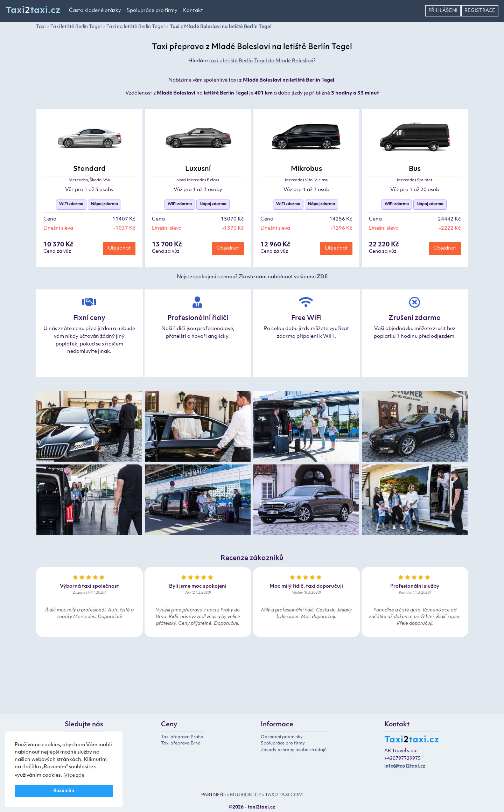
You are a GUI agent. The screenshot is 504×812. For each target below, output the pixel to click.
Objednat (119, 248)
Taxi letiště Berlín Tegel (76, 27)
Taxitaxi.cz (33, 11)
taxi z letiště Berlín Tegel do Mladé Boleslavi (261, 61)
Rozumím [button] (64, 791)
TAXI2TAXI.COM (284, 795)
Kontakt (193, 11)
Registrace (480, 11)
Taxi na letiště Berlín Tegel (135, 27)
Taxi (41, 27)
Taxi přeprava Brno (181, 743)
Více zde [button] (74, 775)
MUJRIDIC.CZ (246, 795)
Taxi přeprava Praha (182, 737)
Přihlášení (443, 11)
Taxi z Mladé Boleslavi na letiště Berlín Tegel (221, 27)
